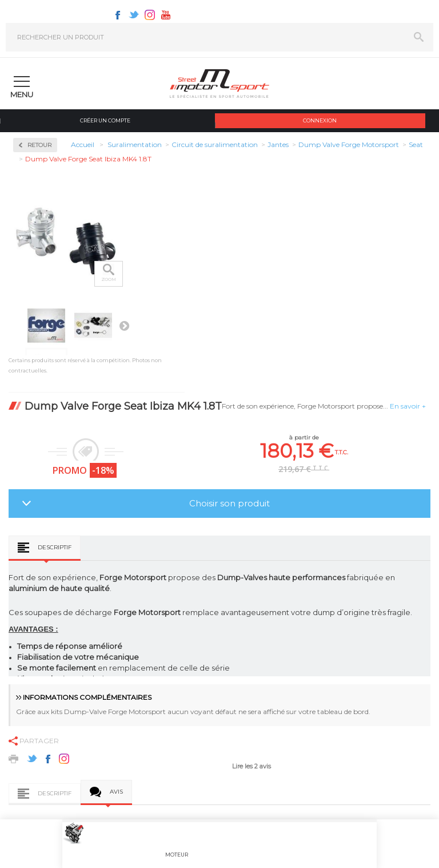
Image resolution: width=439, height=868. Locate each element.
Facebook (118, 15)
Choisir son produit (230, 503)
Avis (116, 792)
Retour (39, 145)
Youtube (166, 15)
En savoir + (408, 406)
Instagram (150, 15)
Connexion (320, 120)
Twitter (134, 15)
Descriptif (55, 547)
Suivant (124, 326)
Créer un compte (105, 120)
